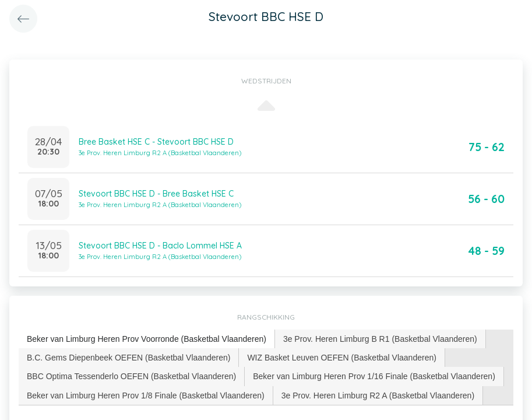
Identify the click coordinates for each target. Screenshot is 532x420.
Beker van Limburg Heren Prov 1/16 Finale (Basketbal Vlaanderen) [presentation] (374, 376)
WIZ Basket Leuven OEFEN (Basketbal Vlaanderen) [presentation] (341, 358)
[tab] (147, 339)
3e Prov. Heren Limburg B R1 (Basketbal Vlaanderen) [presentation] (380, 339)
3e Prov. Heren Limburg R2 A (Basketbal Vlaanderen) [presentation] (378, 395)
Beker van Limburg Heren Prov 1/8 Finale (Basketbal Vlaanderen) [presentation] (146, 395)
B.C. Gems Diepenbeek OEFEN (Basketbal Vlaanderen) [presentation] (128, 358)
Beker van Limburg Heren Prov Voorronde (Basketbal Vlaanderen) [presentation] (147, 339)
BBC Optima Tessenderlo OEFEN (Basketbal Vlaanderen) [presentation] (131, 376)
